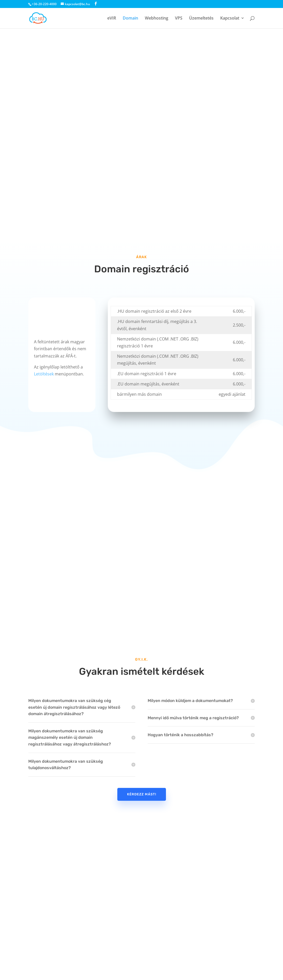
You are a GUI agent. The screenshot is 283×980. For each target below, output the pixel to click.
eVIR (112, 19)
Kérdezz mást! (142, 794)
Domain (130, 19)
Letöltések (44, 374)
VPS (179, 19)
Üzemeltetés (201, 19)
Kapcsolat (230, 19)
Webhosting (157, 19)
